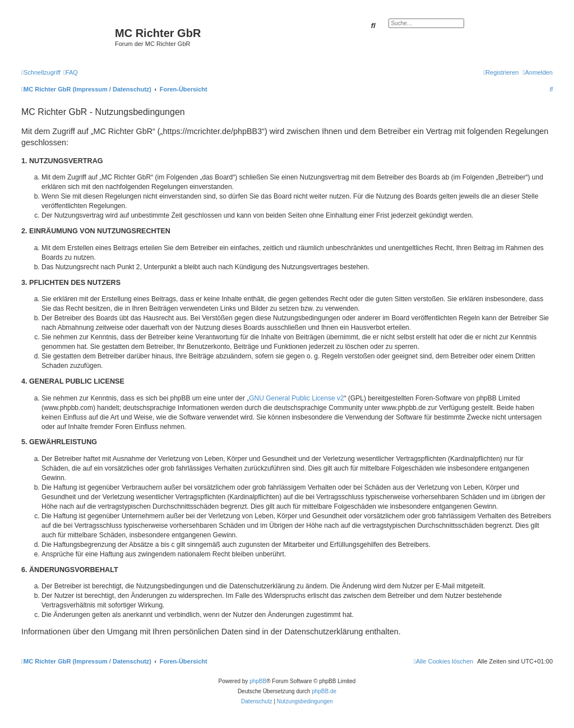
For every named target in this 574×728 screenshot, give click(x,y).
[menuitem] (71, 72)
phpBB (258, 681)
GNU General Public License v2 (296, 398)
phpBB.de (324, 691)
